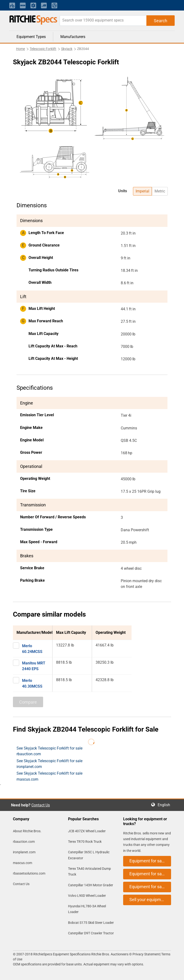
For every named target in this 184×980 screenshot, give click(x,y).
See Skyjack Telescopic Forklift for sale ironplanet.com (49, 764)
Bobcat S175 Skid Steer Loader (91, 923)
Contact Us (41, 805)
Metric (160, 191)
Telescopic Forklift (43, 49)
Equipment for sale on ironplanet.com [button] (150, 874)
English (165, 805)
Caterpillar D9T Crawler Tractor (91, 933)
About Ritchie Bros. (27, 831)
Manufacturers (73, 37)
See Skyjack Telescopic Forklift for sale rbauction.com (49, 751)
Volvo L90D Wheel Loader (87, 896)
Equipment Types (31, 37)
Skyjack (67, 49)
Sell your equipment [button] (148, 900)
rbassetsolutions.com (29, 873)
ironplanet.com (24, 852)
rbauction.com (24, 842)
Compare (28, 702)
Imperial (142, 191)
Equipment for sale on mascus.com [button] (150, 887)
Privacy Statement (146, 954)
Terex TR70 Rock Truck (85, 842)
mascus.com (23, 863)
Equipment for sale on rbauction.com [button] (150, 861)
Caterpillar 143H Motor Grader (91, 885)
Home (20, 49)
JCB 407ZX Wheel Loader (87, 831)
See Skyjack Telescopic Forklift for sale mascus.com (49, 776)
